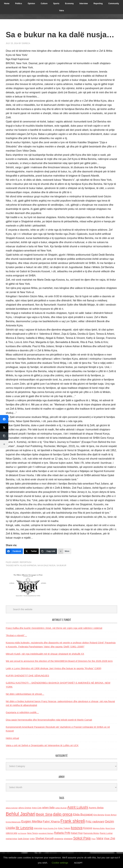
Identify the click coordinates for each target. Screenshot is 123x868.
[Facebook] (14, 551)
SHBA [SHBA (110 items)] (32, 839)
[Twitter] (31, 551)
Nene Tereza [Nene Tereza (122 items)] (32, 833)
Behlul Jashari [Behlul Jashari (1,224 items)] (20, 814)
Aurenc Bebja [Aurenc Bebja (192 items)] (96, 808)
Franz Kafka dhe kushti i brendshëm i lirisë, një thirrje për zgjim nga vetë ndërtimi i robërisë (54, 628)
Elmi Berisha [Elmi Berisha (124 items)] (99, 815)
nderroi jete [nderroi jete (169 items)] (12, 833)
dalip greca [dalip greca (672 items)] (63, 814)
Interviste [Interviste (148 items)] (38, 828)
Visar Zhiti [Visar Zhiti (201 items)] (110, 838)
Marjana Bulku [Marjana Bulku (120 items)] (99, 828)
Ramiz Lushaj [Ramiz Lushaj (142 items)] (106, 833)
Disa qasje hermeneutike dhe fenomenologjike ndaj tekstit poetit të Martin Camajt (49, 720)
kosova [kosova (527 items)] (77, 828)
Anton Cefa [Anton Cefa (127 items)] (37, 808)
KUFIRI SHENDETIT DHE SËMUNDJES (27, 676)
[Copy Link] (48, 551)
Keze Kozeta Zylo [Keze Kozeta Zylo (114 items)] (50, 828)
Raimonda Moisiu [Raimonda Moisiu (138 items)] (91, 833)
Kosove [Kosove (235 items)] (88, 828)
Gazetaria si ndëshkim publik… (22, 712)
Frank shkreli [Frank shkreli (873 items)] (73, 821)
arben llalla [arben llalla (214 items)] (48, 807)
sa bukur (61, 565)
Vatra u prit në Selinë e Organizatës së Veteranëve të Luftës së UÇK (42, 745)
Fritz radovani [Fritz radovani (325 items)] (95, 822)
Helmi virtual (12, 738)
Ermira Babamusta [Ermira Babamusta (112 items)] (13, 822)
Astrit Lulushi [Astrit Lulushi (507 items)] (78, 807)
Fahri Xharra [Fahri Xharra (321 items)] (51, 822)
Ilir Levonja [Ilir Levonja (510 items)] (24, 828)
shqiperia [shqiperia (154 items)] (59, 839)
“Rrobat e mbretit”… (16, 635)
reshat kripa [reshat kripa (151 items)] (11, 839)
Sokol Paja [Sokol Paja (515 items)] (82, 838)
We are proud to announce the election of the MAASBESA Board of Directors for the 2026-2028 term (59, 661)
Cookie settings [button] (60, 863)
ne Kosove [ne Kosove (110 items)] (22, 833)
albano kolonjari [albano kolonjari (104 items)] (12, 808)
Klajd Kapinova (28, 565)
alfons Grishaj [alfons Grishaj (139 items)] (25, 808)
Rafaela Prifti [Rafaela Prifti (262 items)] (62, 833)
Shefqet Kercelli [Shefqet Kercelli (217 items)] (45, 838)
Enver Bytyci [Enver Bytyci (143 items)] (111, 815)
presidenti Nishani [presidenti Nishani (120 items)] (46, 833)
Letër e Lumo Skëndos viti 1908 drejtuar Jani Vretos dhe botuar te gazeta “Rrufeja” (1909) (53, 668)
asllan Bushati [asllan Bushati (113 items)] (61, 808)
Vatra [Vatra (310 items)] (100, 838)
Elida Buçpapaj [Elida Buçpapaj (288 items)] (83, 814)
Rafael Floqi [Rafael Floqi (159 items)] (77, 833)
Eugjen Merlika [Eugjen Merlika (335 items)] (32, 821)
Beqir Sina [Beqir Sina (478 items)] (44, 814)
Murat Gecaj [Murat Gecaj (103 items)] (110, 828)
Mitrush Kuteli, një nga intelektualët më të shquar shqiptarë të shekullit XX (45, 654)
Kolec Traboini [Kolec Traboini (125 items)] (64, 828)
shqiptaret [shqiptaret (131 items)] (68, 839)
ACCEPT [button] (78, 863)
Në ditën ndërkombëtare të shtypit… (25, 694)
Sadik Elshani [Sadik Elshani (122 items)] (23, 839)
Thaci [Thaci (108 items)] (93, 839)
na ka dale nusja (46, 565)
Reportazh (26, 562)
